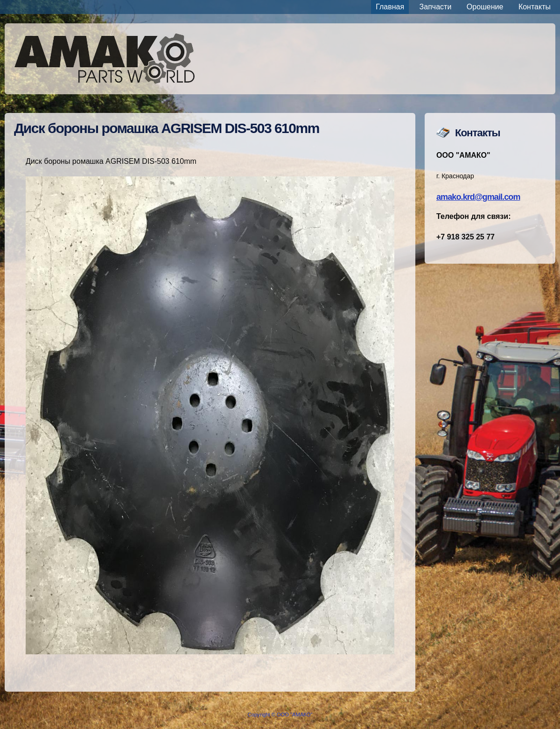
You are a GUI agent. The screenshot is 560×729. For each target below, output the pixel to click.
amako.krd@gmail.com (478, 197)
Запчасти (436, 7)
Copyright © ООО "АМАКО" (280, 715)
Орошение (485, 7)
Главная (390, 7)
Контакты (535, 7)
